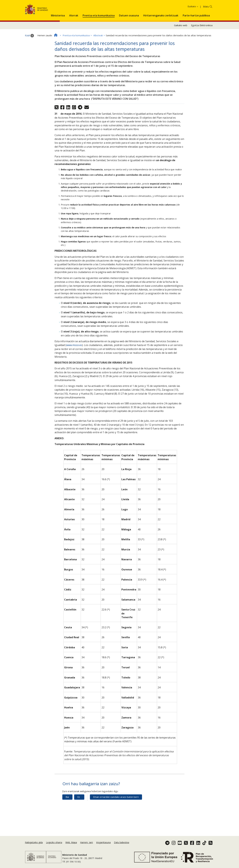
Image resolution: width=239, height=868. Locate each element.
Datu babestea (122, 842)
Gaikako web (181, 40)
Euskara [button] (193, 21)
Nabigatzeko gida (34, 842)
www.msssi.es (74, 360)
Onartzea (189, 8)
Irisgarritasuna (103, 842)
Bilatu (206, 21)
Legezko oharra (54, 842)
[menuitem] (58, 29)
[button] (58, 29)
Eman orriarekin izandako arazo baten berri (116, 811)
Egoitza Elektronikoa (202, 40)
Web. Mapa (71, 842)
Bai (67, 811)
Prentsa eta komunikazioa (76, 50)
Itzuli (29, 50)
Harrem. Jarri (86, 842)
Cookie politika (165, 7)
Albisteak (98, 50)
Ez (79, 811)
